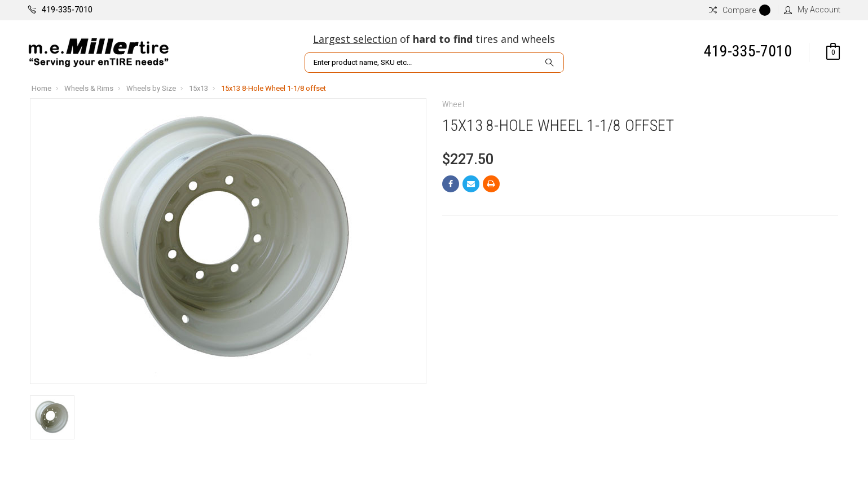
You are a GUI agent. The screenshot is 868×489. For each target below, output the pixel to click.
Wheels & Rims (89, 88)
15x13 (199, 88)
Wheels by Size (151, 88)
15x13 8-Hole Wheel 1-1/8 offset (274, 88)
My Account (812, 10)
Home (41, 88)
